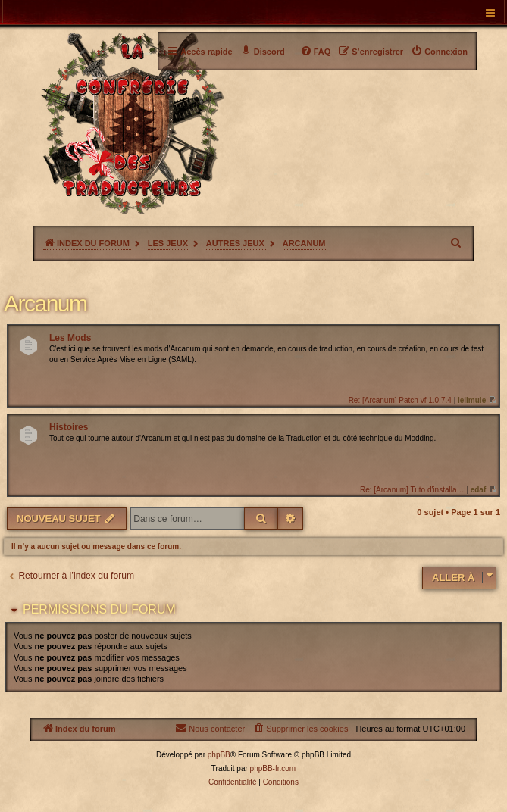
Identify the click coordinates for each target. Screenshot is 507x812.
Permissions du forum (99, 609)
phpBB (219, 755)
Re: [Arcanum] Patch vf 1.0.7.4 (400, 400)
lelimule (472, 400)
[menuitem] (439, 52)
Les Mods (70, 338)
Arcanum (45, 303)
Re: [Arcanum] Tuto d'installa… (412, 490)
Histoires (69, 427)
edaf (479, 490)
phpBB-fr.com (273, 768)
